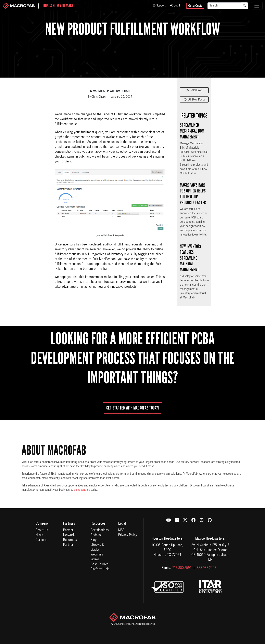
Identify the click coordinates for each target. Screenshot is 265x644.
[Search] (224, 6)
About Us (42, 530)
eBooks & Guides (97, 547)
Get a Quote (195, 6)
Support (159, 6)
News (39, 535)
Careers (41, 540)
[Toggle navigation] (257, 6)
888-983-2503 (206, 568)
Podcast (96, 535)
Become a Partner (70, 542)
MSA (121, 530)
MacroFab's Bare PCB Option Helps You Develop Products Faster (193, 194)
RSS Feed (194, 91)
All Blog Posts (194, 100)
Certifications (100, 530)
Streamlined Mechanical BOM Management (192, 131)
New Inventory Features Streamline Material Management (191, 258)
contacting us (82, 490)
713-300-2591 (182, 568)
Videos (95, 560)
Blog (94, 540)
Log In (176, 6)
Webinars (97, 555)
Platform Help (100, 569)
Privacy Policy (128, 535)
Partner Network (69, 533)
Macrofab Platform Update (110, 91)
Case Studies (100, 564)
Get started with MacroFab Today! (132, 408)
